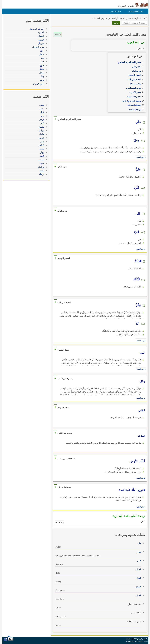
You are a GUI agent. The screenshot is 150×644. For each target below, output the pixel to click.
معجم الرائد (136, 71)
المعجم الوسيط (134, 75)
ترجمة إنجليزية (135, 109)
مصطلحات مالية (134, 105)
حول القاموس (115, 11)
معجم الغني (136, 67)
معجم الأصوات (134, 92)
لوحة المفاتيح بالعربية (135, 11)
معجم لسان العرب (133, 88)
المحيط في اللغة (134, 79)
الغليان (138, 569)
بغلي (139, 543)
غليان (139, 552)
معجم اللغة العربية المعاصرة (129, 62)
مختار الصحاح (135, 84)
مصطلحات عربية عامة (131, 101)
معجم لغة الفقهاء (133, 97)
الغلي (139, 561)
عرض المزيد (140, 157)
